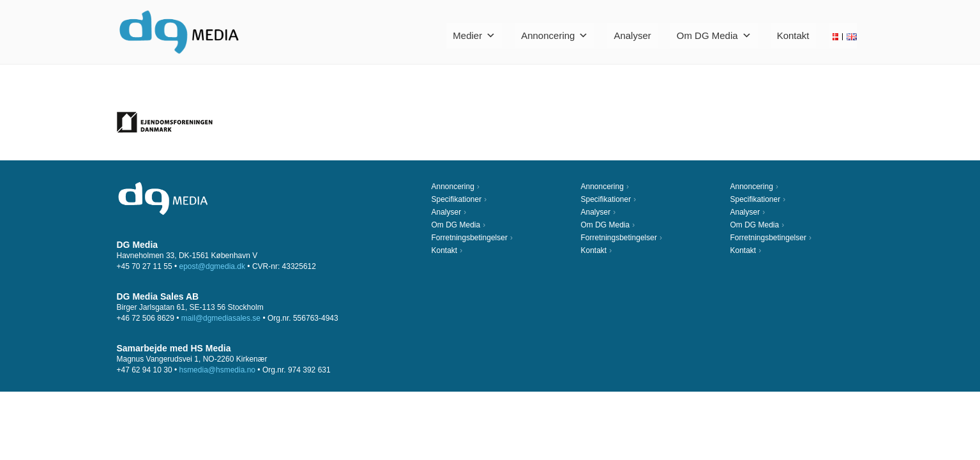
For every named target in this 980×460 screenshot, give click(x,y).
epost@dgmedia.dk (212, 266)
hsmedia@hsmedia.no (217, 370)
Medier (474, 35)
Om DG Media (714, 35)
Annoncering (554, 35)
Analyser (632, 35)
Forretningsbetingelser (470, 238)
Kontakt (793, 35)
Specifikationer (457, 199)
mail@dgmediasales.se (221, 318)
